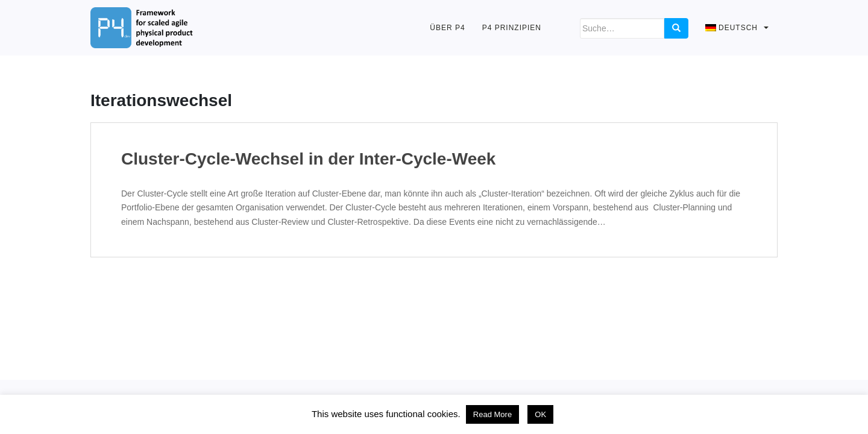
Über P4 (447, 28)
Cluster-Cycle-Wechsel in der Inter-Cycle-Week (308, 159)
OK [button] (540, 414)
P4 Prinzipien (512, 28)
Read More (492, 414)
